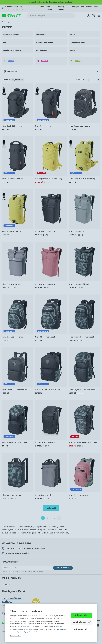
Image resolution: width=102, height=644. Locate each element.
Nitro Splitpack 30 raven (12, 179)
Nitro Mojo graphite (44, 495)
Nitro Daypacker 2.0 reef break (82, 390)
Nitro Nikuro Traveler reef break (83, 442)
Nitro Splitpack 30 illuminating (49, 179)
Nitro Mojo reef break (11, 495)
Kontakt (97, 7)
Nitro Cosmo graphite (11, 284)
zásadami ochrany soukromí (34, 572)
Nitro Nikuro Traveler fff (46, 442)
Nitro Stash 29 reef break (13, 337)
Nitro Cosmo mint (77, 231)
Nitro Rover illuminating (12, 231)
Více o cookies (16, 636)
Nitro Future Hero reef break (81, 337)
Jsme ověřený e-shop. (12, 600)
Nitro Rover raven (43, 126)
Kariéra (89, 7)
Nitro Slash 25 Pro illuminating (82, 179)
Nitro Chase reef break (45, 337)
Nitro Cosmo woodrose (45, 284)
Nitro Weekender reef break (14, 442)
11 (54, 518)
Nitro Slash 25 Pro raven (12, 126)
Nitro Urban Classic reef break (15, 390)
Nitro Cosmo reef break (79, 284)
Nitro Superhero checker (80, 126)
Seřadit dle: (6, 80)
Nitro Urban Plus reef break (47, 390)
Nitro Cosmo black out (45, 231)
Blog (83, 7)
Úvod (42, 7)
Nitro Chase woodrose (78, 495)
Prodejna (75, 7)
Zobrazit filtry (11, 71)
